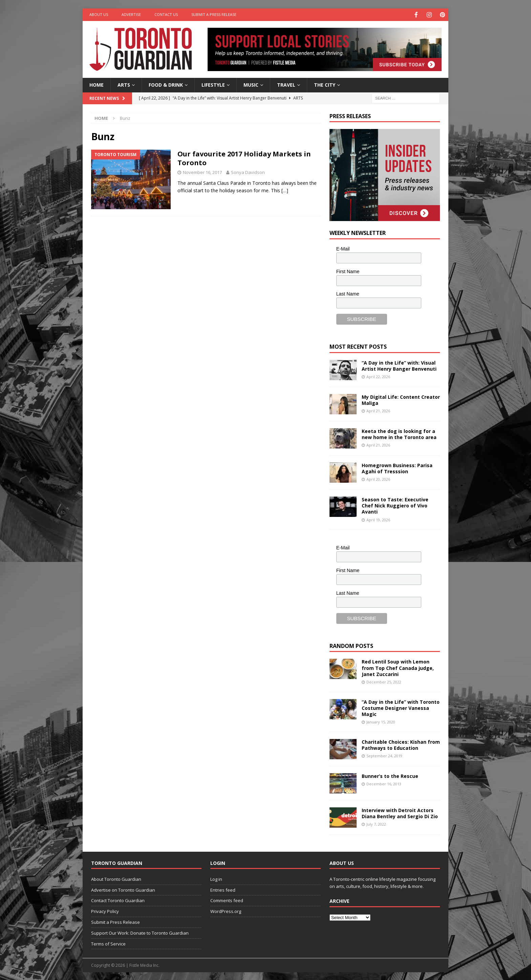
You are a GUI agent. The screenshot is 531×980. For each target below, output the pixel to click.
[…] (285, 190)
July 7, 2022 (376, 823)
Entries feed (223, 889)
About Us (99, 14)
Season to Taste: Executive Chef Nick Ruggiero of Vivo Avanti (395, 505)
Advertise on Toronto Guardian (123, 889)
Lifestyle (213, 84)
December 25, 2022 (384, 681)
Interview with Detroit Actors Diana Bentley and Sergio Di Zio (400, 813)
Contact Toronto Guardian (118, 900)
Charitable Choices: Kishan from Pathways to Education (401, 744)
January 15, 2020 (381, 721)
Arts (124, 84)
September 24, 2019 (384, 755)
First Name (348, 271)
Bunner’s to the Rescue (390, 775)
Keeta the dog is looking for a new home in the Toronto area (399, 433)
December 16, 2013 (384, 783)
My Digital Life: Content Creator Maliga (401, 399)
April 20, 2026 (378, 478)
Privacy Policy (105, 911)
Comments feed (227, 900)
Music (251, 84)
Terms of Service (108, 943)
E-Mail (343, 248)
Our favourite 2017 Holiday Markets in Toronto (244, 158)
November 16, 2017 (202, 172)
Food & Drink (166, 84)
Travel (286, 84)
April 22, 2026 (378, 376)
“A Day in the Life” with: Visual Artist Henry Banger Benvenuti (399, 365)
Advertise (131, 14)
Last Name (348, 293)
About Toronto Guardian (116, 878)
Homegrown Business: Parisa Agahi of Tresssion (397, 468)
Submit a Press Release (214, 14)
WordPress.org (226, 911)
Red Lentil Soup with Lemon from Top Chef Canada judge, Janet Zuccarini (398, 667)
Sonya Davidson (248, 172)
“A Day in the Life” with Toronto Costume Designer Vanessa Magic (401, 707)
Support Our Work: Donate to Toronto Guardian (140, 932)
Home (97, 84)
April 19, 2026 (378, 519)
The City (325, 84)
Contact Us (166, 14)
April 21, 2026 (378, 410)
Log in (216, 878)
